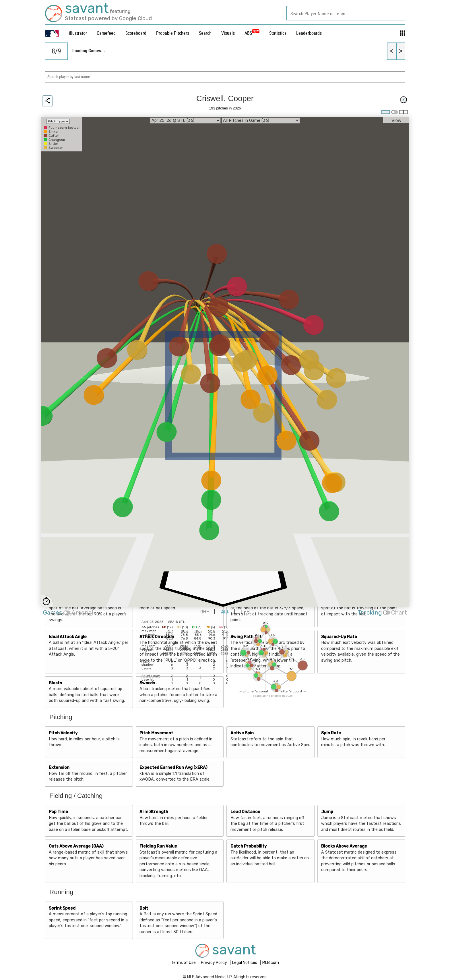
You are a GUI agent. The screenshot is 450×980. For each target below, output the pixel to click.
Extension (59, 768)
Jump (327, 812)
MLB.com (271, 963)
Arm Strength (154, 812)
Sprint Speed (62, 908)
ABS (252, 33)
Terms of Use (184, 963)
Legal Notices (245, 963)
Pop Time (58, 812)
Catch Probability (249, 846)
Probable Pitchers (173, 33)
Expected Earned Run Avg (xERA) (173, 768)
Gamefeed (106, 33)
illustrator (78, 33)
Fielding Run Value (158, 846)
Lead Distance (245, 812)
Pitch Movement (156, 733)
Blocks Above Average (344, 846)
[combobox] (346, 13)
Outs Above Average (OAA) (76, 846)
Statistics (278, 33)
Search (205, 33)
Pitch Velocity (63, 733)
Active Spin (242, 733)
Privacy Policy (214, 963)
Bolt (144, 908)
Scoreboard (136, 33)
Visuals (228, 33)
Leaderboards (309, 33)
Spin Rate (331, 733)
